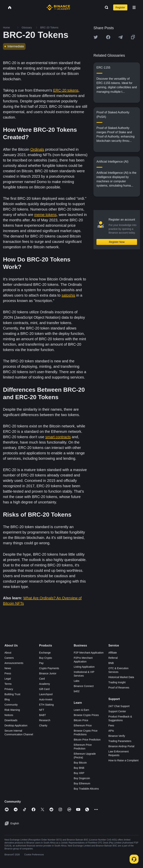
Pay (41, 663)
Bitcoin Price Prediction (87, 740)
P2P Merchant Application (89, 653)
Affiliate (113, 653)
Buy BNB (79, 768)
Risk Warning (12, 710)
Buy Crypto (46, 658)
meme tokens (45, 215)
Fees (111, 725)
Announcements (14, 663)
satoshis (68, 295)
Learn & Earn (81, 710)
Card (42, 679)
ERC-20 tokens (66, 90)
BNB (111, 663)
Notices (9, 715)
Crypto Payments (49, 668)
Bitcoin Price (81, 720)
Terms (8, 684)
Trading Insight (117, 682)
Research (45, 720)
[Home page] (58, 7)
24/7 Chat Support (119, 706)
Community (11, 705)
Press (8, 673)
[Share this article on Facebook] (108, 37)
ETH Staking (46, 705)
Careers (9, 658)
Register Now (117, 242)
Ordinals (37, 149)
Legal (8, 679)
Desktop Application (16, 725)
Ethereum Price (83, 725)
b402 (77, 691)
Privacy (9, 689)
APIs (111, 731)
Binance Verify (117, 736)
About (8, 653)
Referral (113, 658)
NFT (42, 710)
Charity (43, 725)
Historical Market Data (121, 677)
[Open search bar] (105, 7)
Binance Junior (48, 673)
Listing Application (84, 667)
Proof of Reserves (119, 688)
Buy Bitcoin (80, 763)
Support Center (117, 711)
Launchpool (46, 694)
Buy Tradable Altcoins (86, 789)
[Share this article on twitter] (96, 37)
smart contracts (58, 437)
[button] (134, 7)
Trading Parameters (120, 741)
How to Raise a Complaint (123, 760)
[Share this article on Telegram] (120, 37)
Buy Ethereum (82, 783)
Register (120, 7)
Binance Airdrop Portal (121, 746)
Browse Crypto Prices (86, 715)
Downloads (11, 720)
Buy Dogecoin (82, 778)
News (8, 668)
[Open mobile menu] (134, 7)
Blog (7, 699)
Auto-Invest (46, 699)
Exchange (45, 653)
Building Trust (12, 694)
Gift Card (44, 689)
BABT (43, 715)
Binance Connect (84, 686)
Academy (45, 684)
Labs (77, 681)
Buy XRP (79, 773)
